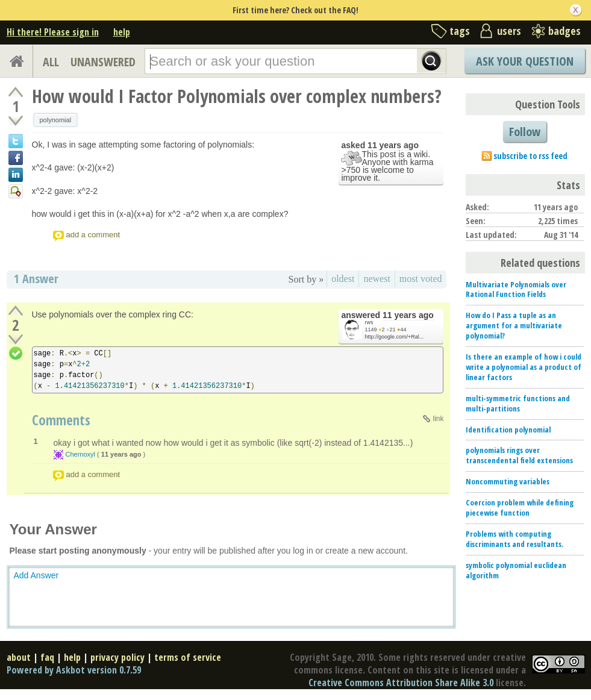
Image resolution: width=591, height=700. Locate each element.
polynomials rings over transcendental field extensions (519, 455)
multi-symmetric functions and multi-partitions (518, 403)
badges (564, 31)
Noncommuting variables (508, 481)
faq (47, 657)
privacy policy (117, 657)
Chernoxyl (81, 454)
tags (460, 31)
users (509, 31)
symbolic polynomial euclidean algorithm (516, 570)
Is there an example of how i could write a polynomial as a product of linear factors (524, 367)
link (438, 419)
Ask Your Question (525, 61)
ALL (51, 62)
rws (369, 322)
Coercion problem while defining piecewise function (520, 508)
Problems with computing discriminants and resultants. (514, 539)
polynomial (56, 120)
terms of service (188, 657)
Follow (525, 132)
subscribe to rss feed (530, 156)
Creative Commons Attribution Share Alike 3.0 (401, 683)
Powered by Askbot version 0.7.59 (74, 670)
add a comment (93, 235)
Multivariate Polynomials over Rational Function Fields (516, 289)
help (122, 32)
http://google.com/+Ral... (395, 337)
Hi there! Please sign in (53, 32)
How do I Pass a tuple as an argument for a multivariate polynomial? (514, 325)
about (19, 657)
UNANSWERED (103, 62)
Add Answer (36, 575)
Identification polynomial (508, 430)
